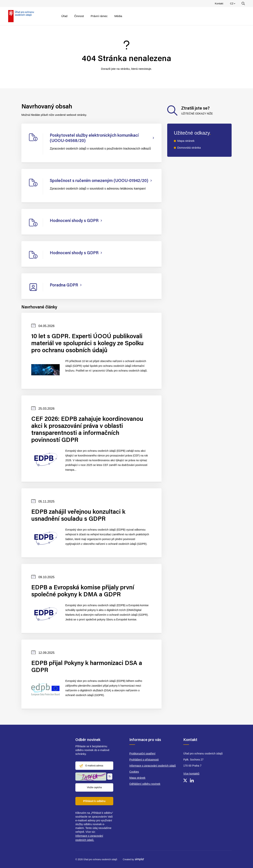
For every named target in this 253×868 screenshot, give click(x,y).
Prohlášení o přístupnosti (144, 760)
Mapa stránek (186, 141)
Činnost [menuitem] (79, 16)
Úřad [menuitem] (64, 16)
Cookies (134, 772)
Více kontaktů (191, 774)
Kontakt (219, 4)
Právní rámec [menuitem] (99, 16)
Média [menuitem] (118, 16)
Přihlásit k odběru (94, 801)
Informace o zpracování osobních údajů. (89, 838)
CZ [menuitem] (233, 4)
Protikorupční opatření (142, 754)
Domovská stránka (189, 148)
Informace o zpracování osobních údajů (153, 766)
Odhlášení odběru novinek (145, 784)
